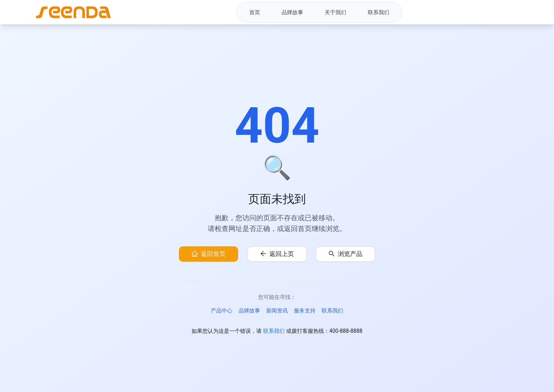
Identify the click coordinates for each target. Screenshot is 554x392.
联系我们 (332, 311)
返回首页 (213, 254)
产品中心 (222, 311)
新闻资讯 (277, 311)
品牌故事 (249, 311)
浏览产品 (350, 254)
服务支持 (305, 311)
